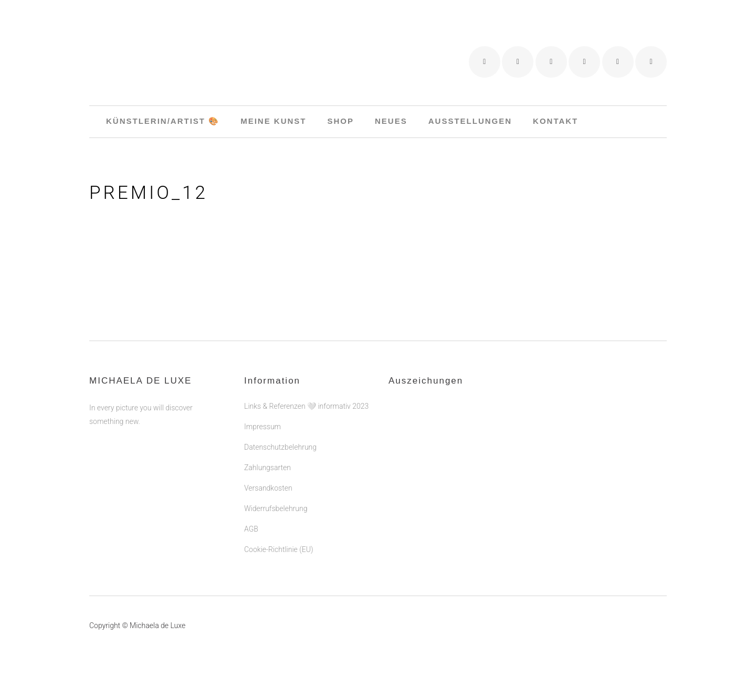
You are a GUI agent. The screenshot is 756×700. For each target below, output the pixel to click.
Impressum (262, 427)
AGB (251, 529)
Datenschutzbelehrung (280, 447)
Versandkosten (268, 488)
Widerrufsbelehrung (276, 508)
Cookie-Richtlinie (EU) (279, 549)
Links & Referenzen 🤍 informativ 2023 (306, 406)
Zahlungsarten (267, 468)
